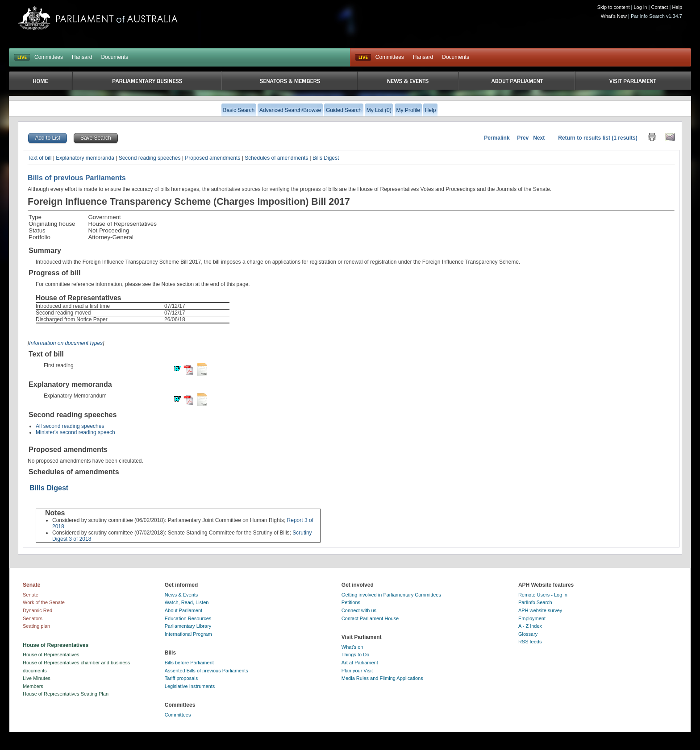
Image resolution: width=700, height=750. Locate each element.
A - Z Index (530, 626)
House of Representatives (51, 655)
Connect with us (359, 610)
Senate (31, 595)
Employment (532, 618)
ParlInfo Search (535, 602)
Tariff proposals (181, 678)
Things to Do (355, 655)
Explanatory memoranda (85, 158)
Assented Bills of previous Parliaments (206, 671)
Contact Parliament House (370, 618)
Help (677, 7)
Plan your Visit (357, 671)
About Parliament (183, 610)
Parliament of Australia (98, 18)
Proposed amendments (212, 158)
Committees (49, 57)
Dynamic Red (37, 610)
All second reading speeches (70, 426)
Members (33, 686)
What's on (352, 647)
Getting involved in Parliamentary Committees (391, 595)
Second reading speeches (150, 158)
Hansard (82, 57)
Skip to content (614, 7)
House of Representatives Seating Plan (66, 694)
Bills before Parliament (189, 663)
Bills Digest (326, 158)
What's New (614, 16)
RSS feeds (530, 642)
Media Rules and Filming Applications (382, 678)
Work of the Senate (44, 602)
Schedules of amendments (276, 158)
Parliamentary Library (188, 626)
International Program (188, 634)
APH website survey (540, 610)
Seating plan (36, 626)
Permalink (497, 138)
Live (363, 58)
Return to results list (584, 138)
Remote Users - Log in (543, 595)
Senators (33, 618)
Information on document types (66, 343)
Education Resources (188, 618)
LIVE (22, 58)
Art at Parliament (360, 663)
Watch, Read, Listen (187, 602)
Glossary (528, 634)
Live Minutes (37, 678)
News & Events (181, 595)
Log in (641, 7)
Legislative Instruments (190, 686)
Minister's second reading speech (75, 432)
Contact (659, 7)
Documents (115, 57)
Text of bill (40, 158)
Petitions (351, 602)
